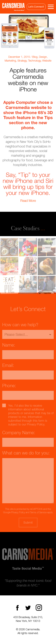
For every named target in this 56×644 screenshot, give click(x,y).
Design (43, 57)
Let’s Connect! (36, 7)
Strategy (22, 61)
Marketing (10, 61)
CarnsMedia (13, 7)
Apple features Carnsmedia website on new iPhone (28, 80)
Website (47, 61)
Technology (34, 61)
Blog (35, 57)
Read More (28, 201)
